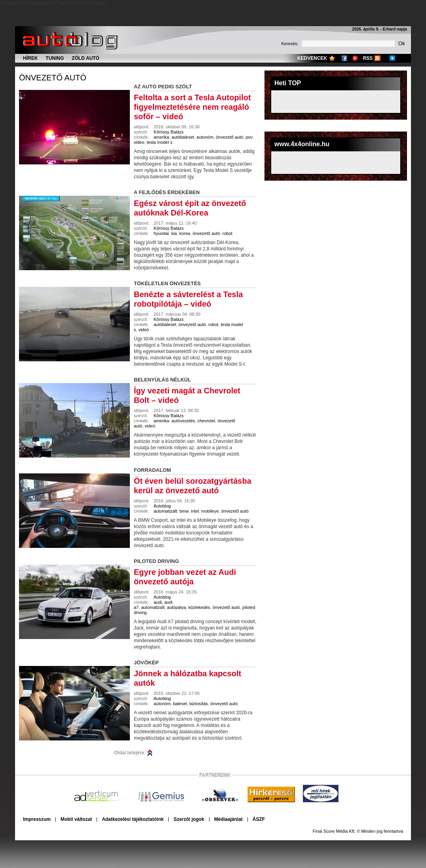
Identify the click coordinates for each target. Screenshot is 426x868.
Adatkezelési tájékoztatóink (133, 819)
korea (185, 233)
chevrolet (206, 421)
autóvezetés (183, 421)
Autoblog (162, 506)
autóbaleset (183, 137)
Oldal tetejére (129, 753)
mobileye (210, 511)
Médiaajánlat (228, 819)
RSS (368, 58)
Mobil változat (76, 819)
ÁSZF (259, 819)
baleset (180, 704)
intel (195, 511)
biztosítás (199, 704)
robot (227, 233)
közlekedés (199, 607)
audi (158, 602)
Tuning (55, 58)
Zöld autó (86, 58)
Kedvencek (312, 58)
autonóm (205, 137)
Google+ (355, 58)
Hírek (30, 58)
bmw (184, 511)
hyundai (161, 233)
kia (174, 233)
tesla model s (159, 142)
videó (144, 330)
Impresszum (37, 819)
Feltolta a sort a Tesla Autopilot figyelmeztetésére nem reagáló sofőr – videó (192, 107)
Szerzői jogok (189, 819)
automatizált (165, 511)
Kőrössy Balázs (169, 132)
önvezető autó (53, 78)
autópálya (177, 607)
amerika (161, 137)
